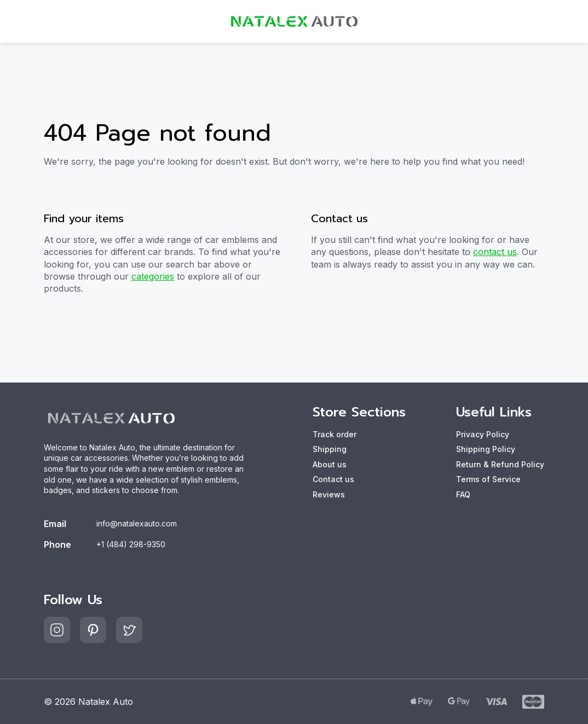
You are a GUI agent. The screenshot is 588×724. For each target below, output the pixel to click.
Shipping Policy (486, 449)
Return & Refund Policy (500, 464)
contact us (495, 252)
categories (153, 276)
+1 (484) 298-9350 (131, 544)
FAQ (463, 494)
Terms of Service (488, 479)
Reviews (329, 494)
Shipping (330, 449)
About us (330, 464)
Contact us (333, 479)
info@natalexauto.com (137, 523)
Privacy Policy (483, 434)
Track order (335, 434)
